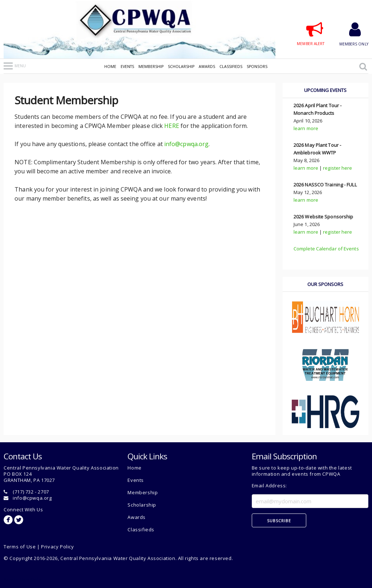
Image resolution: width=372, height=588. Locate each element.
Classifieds (231, 67)
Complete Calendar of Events (326, 249)
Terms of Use (20, 547)
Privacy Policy (57, 547)
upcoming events (325, 90)
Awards (207, 67)
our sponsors (325, 284)
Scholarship (181, 67)
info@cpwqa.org (186, 144)
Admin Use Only (23, 579)
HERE (171, 126)
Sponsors (257, 67)
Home (110, 67)
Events (127, 67)
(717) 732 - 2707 (31, 492)
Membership (151, 67)
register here (337, 168)
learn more (306, 128)
